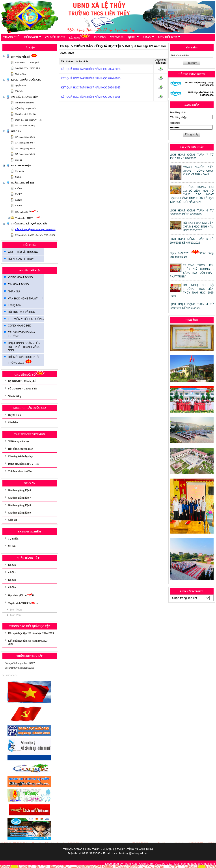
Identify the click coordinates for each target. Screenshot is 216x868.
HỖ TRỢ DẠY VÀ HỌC (21, 312)
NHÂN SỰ (14, 292)
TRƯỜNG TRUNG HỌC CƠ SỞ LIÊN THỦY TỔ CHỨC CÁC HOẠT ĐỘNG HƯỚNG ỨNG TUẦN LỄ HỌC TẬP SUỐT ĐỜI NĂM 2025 (192, 195)
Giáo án (19, 160)
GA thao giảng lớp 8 (25, 148)
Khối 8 (18, 200)
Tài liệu (65, 46)
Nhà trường (21, 74)
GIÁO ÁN (16, 131)
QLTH (133, 37)
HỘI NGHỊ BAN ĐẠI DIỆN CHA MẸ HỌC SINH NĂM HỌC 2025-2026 (198, 227)
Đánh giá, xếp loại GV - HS (28, 120)
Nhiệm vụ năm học (24, 103)
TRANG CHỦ (11, 37)
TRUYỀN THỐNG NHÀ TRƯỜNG (21, 334)
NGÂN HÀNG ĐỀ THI (22, 183)
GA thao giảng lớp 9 (25, 154)
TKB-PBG (100, 37)
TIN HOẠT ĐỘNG (18, 284)
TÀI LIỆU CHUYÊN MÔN (25, 97)
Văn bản (19, 91)
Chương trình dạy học (26, 114)
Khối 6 (18, 188)
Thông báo (14, 305)
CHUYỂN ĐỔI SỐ (25, 57)
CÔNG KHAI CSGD (20, 326)
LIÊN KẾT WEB (169, 37)
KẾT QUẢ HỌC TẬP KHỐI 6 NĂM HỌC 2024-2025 (91, 97)
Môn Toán (16, 610)
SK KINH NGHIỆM (21, 166)
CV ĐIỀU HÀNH (55, 37)
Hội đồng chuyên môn (26, 108)
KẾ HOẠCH (33, 37)
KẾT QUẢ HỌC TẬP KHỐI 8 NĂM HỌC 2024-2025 (91, 78)
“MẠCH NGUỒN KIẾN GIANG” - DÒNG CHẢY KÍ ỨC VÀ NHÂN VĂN (198, 171)
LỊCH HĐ (79, 36)
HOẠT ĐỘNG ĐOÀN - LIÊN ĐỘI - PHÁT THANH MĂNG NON (24, 347)
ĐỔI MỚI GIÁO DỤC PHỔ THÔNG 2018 (23, 360)
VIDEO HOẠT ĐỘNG (20, 277)
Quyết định (20, 85)
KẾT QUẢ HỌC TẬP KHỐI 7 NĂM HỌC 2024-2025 (91, 88)
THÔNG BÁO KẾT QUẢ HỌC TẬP (29, 224)
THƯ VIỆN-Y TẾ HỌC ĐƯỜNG (26, 319)
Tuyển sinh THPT (30, 218)
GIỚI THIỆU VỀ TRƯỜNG (23, 252)
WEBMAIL (117, 37)
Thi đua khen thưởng (25, 126)
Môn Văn (15, 615)
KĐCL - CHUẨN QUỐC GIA (26, 80)
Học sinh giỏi (27, 212)
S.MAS (148, 37)
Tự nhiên (19, 171)
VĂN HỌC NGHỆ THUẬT (26, 298)
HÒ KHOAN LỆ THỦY (21, 259)
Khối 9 (18, 206)
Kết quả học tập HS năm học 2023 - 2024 (35, 235)
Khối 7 (18, 194)
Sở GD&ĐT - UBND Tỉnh (28, 68)
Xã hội (18, 177)
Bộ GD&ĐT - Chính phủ (27, 63)
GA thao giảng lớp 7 (25, 143)
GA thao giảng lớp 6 (25, 137)
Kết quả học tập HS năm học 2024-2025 (35, 229)
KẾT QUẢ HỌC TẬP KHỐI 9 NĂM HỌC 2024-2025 (91, 69)
